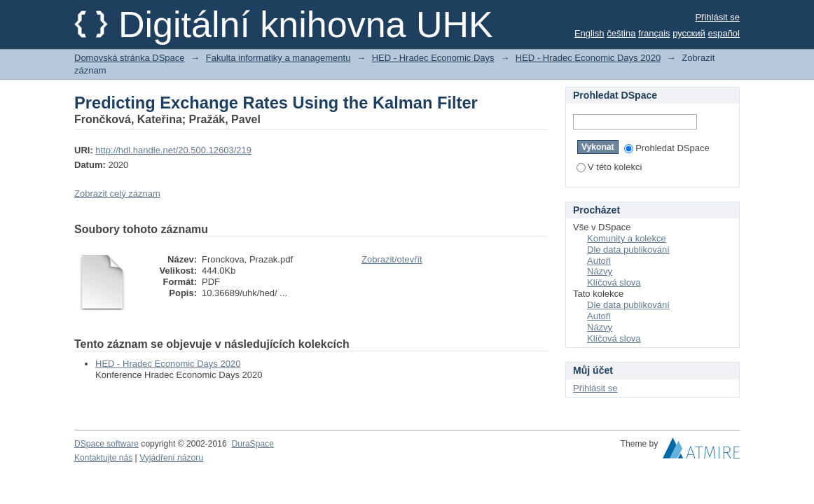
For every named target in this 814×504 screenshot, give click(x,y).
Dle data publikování (628, 250)
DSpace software (106, 444)
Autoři (599, 261)
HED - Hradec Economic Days (433, 58)
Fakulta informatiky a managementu (278, 58)
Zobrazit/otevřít (392, 259)
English (589, 33)
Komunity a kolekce (627, 238)
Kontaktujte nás (103, 458)
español (724, 33)
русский (689, 33)
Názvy (600, 271)
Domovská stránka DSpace (130, 58)
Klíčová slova (614, 282)
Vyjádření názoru (171, 458)
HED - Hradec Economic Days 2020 (588, 58)
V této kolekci (609, 167)
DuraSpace (252, 444)
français (654, 33)
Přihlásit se (717, 17)
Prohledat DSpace (667, 148)
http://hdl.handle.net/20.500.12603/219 (173, 150)
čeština (621, 33)
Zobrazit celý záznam (117, 194)
